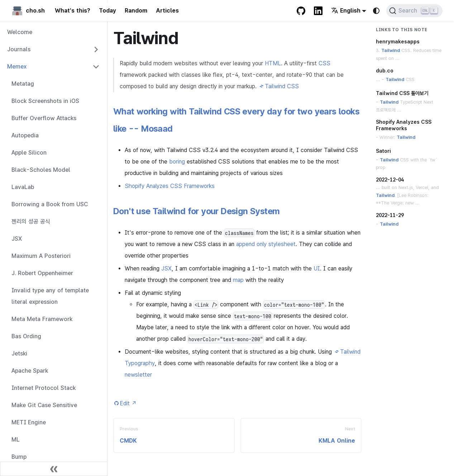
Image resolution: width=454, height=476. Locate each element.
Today (107, 11)
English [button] (346, 11)
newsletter (138, 375)
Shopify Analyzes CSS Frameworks (170, 186)
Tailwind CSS (282, 86)
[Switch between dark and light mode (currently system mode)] (376, 11)
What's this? (73, 11)
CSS (324, 63)
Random (136, 11)
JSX (166, 268)
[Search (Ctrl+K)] (414, 11)
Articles (167, 11)
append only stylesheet (266, 244)
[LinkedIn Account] (318, 11)
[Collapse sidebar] (54, 469)
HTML (273, 63)
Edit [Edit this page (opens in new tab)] (128, 403)
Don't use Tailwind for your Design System (196, 211)
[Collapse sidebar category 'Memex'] (96, 67)
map (238, 280)
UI (317, 268)
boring (177, 162)
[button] (53, 50)
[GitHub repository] (301, 11)
